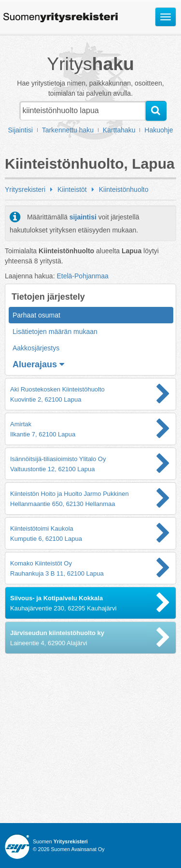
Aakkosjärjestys (36, 348)
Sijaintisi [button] (21, 130)
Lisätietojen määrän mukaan (55, 332)
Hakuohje (159, 130)
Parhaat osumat (36, 315)
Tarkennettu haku (68, 130)
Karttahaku (119, 130)
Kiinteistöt (72, 189)
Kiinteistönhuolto (124, 189)
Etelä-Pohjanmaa (82, 276)
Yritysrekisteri (25, 189)
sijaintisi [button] (83, 217)
